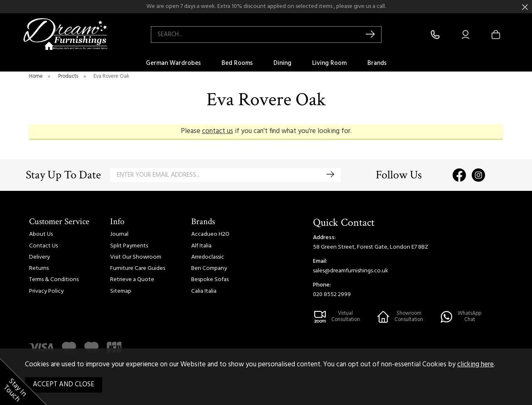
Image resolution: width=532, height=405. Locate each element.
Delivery (39, 257)
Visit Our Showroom (136, 257)
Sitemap (121, 291)
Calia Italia (204, 291)
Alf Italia (201, 246)
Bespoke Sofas (210, 280)
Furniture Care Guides (138, 268)
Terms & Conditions (54, 280)
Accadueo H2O (210, 234)
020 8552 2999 (332, 295)
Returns (39, 268)
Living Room (329, 63)
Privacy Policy (46, 291)
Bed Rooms (237, 63)
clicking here (475, 365)
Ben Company (209, 268)
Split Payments (129, 246)
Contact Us (43, 246)
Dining (282, 63)
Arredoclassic (208, 257)
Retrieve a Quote (132, 280)
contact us (218, 131)
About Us (41, 234)
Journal (119, 234)
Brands (377, 63)
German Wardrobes (173, 63)
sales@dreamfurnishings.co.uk (351, 271)
